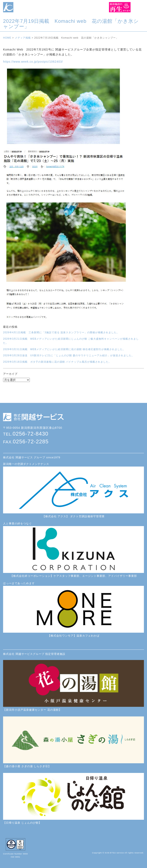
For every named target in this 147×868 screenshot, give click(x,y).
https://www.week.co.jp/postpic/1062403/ (33, 62)
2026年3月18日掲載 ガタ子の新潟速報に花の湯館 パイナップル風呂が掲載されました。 (57, 362)
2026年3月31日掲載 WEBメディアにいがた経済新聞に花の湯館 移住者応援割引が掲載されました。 (64, 349)
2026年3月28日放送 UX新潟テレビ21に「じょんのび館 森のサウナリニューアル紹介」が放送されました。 (69, 355)
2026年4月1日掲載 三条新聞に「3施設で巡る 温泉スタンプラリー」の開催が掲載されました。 (61, 332)
